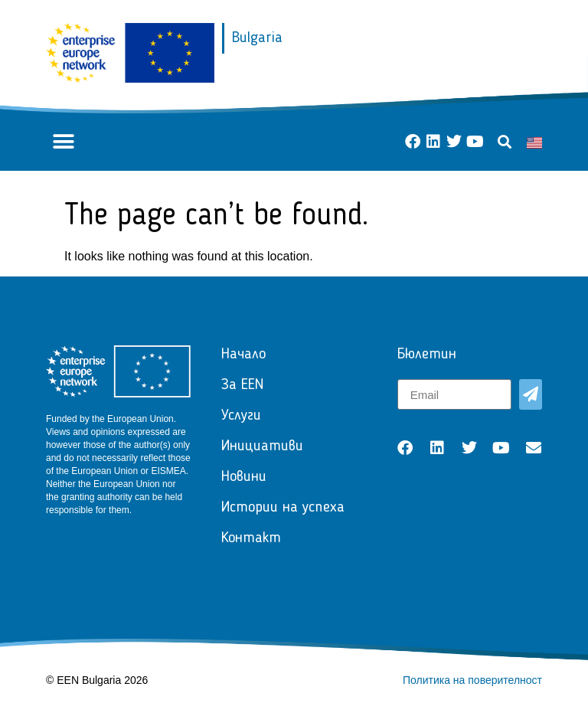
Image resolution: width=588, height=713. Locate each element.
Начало (243, 355)
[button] (63, 142)
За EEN (242, 385)
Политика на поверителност (472, 680)
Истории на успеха (283, 508)
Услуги (241, 416)
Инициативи (262, 446)
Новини (244, 477)
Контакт (251, 538)
